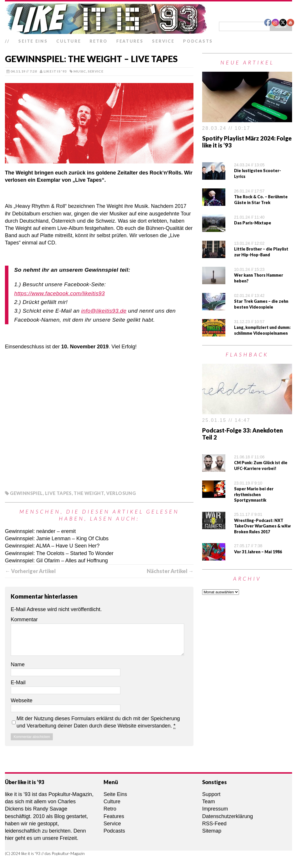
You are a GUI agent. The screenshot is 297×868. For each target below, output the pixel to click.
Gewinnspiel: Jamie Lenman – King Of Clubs (57, 539)
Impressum (215, 809)
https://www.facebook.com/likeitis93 (59, 293)
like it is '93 (55, 71)
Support (211, 794)
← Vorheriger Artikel (30, 571)
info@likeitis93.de (104, 311)
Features (130, 41)
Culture (69, 41)
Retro (99, 41)
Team (209, 802)
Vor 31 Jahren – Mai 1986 (258, 552)
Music (80, 71)
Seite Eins (33, 41)
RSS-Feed (214, 824)
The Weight (89, 493)
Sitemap (212, 831)
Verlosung (121, 493)
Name (18, 664)
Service (163, 41)
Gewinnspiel (26, 493)
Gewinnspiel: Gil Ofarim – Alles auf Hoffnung (56, 561)
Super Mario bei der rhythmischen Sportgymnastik (254, 494)
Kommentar (24, 620)
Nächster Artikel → (170, 571)
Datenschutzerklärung (228, 816)
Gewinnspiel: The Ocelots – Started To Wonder (59, 553)
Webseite (22, 700)
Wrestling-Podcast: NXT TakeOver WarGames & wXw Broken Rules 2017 (262, 526)
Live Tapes (58, 493)
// (7, 41)
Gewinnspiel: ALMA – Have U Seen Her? (52, 546)
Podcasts (198, 41)
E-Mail (18, 682)
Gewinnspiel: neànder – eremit (40, 531)
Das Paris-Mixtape (253, 223)
